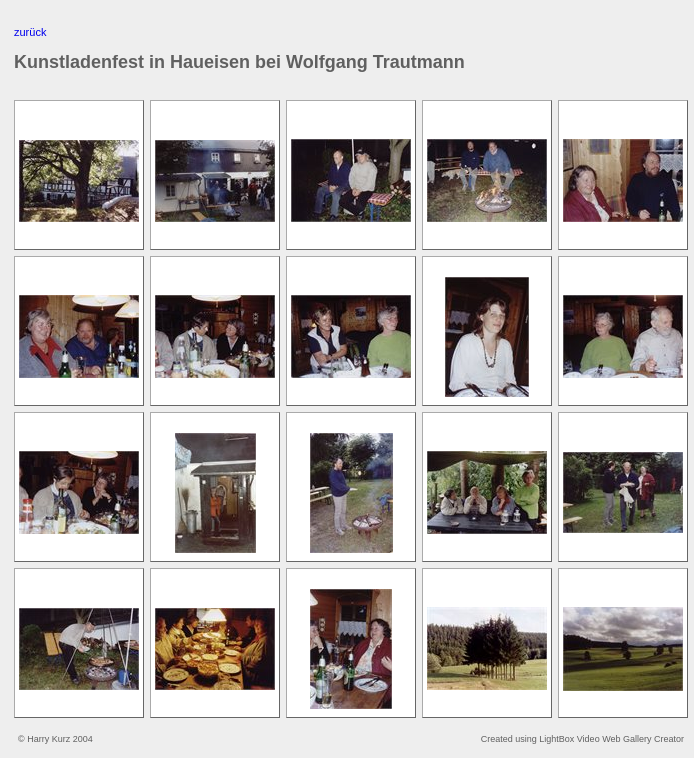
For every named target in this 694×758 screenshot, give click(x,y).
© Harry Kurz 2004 (55, 739)
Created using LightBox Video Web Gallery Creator (582, 739)
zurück (30, 32)
